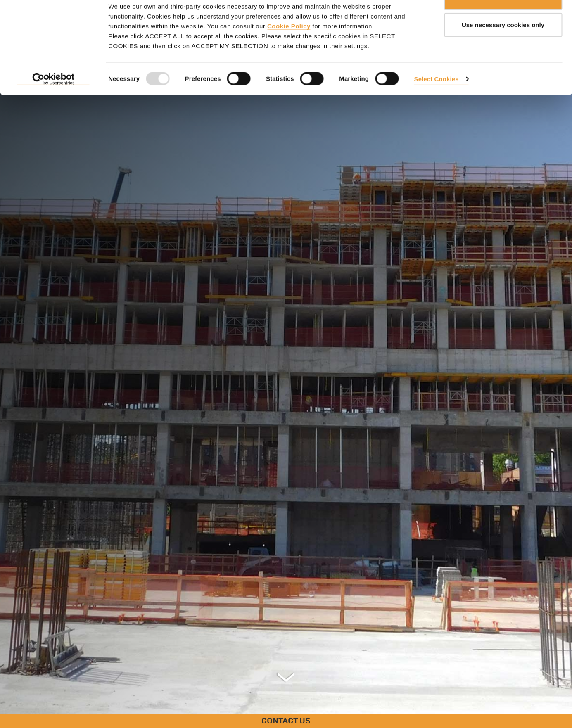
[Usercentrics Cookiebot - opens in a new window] (53, 103)
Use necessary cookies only (503, 49)
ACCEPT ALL (503, 22)
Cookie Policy (289, 50)
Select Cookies (437, 103)
